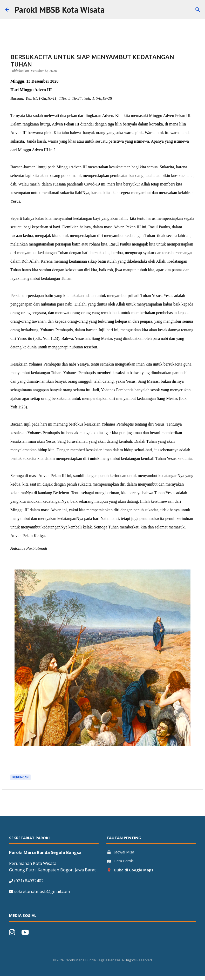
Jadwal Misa (120, 852)
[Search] (112, 10)
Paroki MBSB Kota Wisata (60, 10)
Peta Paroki (120, 861)
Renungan (20, 777)
